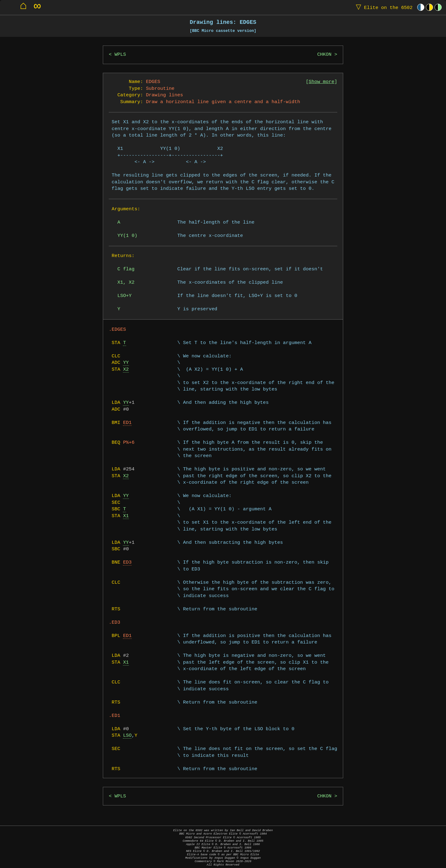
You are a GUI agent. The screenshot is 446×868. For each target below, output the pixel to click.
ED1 (127, 423)
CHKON (324, 55)
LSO (127, 736)
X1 (126, 516)
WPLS (120, 55)
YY (126, 363)
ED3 (127, 563)
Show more (322, 82)
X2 (126, 370)
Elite (383, 7)
